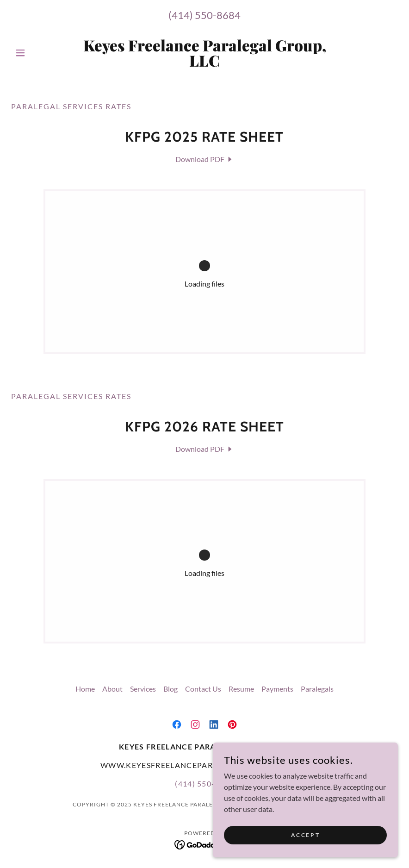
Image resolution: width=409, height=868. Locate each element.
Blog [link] (170, 689)
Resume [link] (241, 689)
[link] (204, 64)
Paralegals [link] (317, 689)
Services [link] (143, 689)
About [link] (112, 689)
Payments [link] (277, 689)
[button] (40, 53)
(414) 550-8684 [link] (204, 15)
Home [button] (85, 689)
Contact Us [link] (203, 689)
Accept (305, 835)
